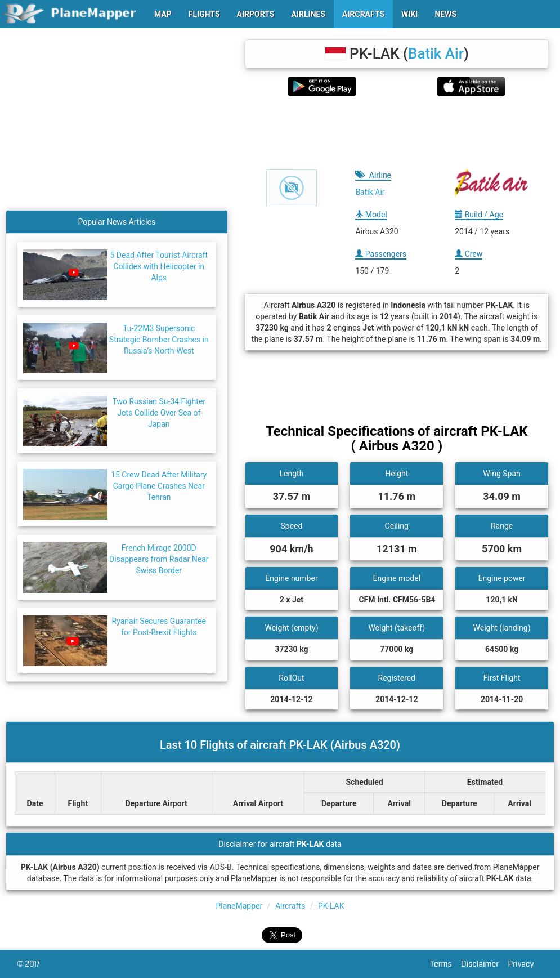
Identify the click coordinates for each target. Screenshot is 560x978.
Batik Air (436, 53)
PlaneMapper (239, 906)
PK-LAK (331, 906)
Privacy (526, 964)
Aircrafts (290, 906)
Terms (446, 964)
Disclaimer (484, 964)
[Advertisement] (397, 133)
